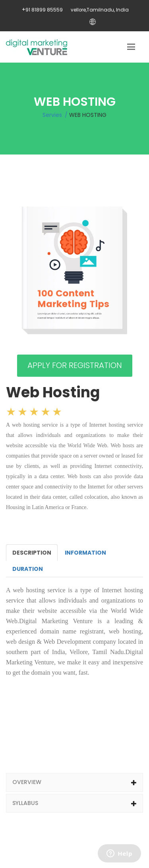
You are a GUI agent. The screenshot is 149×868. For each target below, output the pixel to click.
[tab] (74, 782)
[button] (74, 782)
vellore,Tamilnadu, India (100, 10)
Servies (52, 115)
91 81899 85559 (44, 10)
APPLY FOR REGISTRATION (75, 365)
